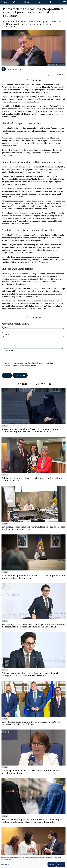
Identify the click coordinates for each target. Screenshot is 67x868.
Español (28, 2)
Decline (52, 864)
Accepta (61, 864)
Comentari (5, 335)
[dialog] (33, 862)
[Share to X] (30, 80)
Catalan (25, 2)
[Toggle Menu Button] (65, 2)
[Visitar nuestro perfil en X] (40, 3)
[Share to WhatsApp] (33, 80)
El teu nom (6, 327)
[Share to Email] (40, 80)
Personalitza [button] (5, 864)
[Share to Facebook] (27, 80)
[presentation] (19, 358)
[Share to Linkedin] (37, 80)
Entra (51, 2)
